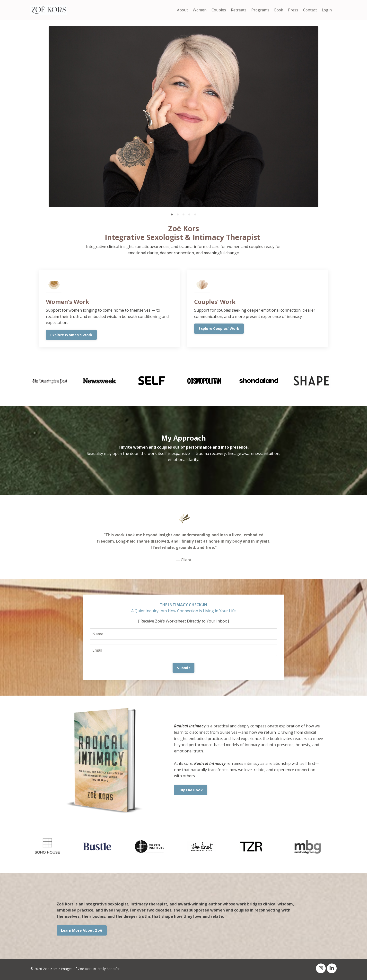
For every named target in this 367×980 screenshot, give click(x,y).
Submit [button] (183, 668)
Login (327, 10)
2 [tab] (178, 214)
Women (198, 10)
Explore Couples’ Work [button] (219, 329)
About (180, 10)
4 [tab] (189, 214)
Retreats (237, 10)
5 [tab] (195, 214)
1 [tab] (172, 214)
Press (292, 10)
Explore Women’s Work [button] (72, 335)
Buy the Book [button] (191, 791)
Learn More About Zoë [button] (82, 931)
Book (278, 10)
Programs (259, 10)
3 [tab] (183, 214)
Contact (309, 10)
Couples (217, 10)
